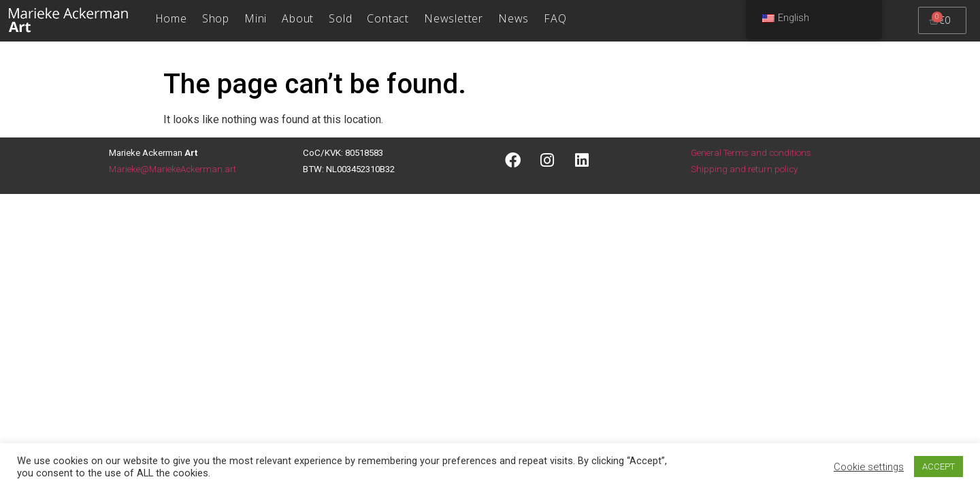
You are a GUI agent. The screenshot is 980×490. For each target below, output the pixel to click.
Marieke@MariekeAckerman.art (173, 169)
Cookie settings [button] (869, 467)
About (298, 18)
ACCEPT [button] (938, 467)
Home (171, 18)
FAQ (555, 18)
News (513, 18)
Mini (256, 18)
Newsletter (454, 18)
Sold (340, 18)
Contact (388, 18)
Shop (216, 18)
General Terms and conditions (751, 153)
